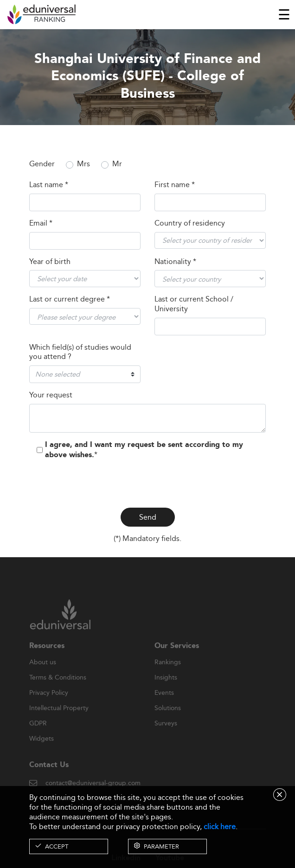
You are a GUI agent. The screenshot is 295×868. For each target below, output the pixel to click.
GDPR (38, 733)
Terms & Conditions (58, 687)
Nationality (175, 262)
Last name (49, 185)
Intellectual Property (59, 717)
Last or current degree (70, 299)
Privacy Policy (49, 702)
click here (220, 827)
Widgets (42, 748)
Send (148, 517)
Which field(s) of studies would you (80, 352)
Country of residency (190, 223)
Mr (117, 164)
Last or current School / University (194, 304)
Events (164, 702)
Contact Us (49, 774)
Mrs (83, 164)
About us (43, 672)
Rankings (168, 672)
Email (41, 223)
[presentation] (147, 482)
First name (175, 185)
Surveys (166, 733)
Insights (166, 687)
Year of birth (50, 262)
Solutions (168, 717)
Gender (42, 164)
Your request (51, 395)
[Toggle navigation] (284, 14)
